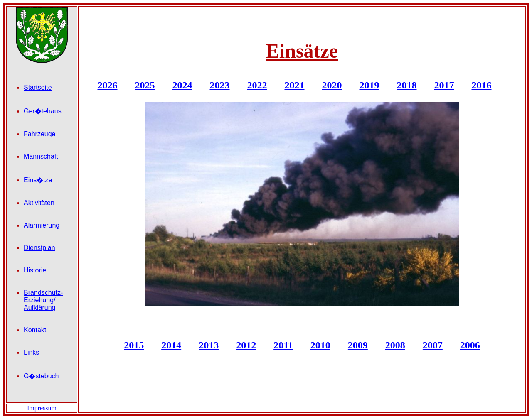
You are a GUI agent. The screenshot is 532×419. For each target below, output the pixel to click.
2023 (220, 85)
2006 (470, 345)
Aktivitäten (39, 203)
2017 (444, 85)
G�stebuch (41, 376)
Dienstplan (39, 248)
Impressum (42, 408)
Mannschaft (41, 156)
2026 (108, 85)
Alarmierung (42, 225)
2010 (320, 345)
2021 (295, 85)
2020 (332, 85)
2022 (257, 85)
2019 (369, 85)
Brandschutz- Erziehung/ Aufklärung (43, 300)
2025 (145, 85)
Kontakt (35, 330)
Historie (35, 270)
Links (31, 352)
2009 (358, 345)
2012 (246, 345)
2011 (283, 345)
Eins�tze (38, 180)
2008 (395, 345)
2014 (171, 345)
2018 (407, 85)
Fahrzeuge (40, 134)
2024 (182, 85)
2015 (134, 345)
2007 (433, 345)
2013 (209, 345)
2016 (482, 85)
